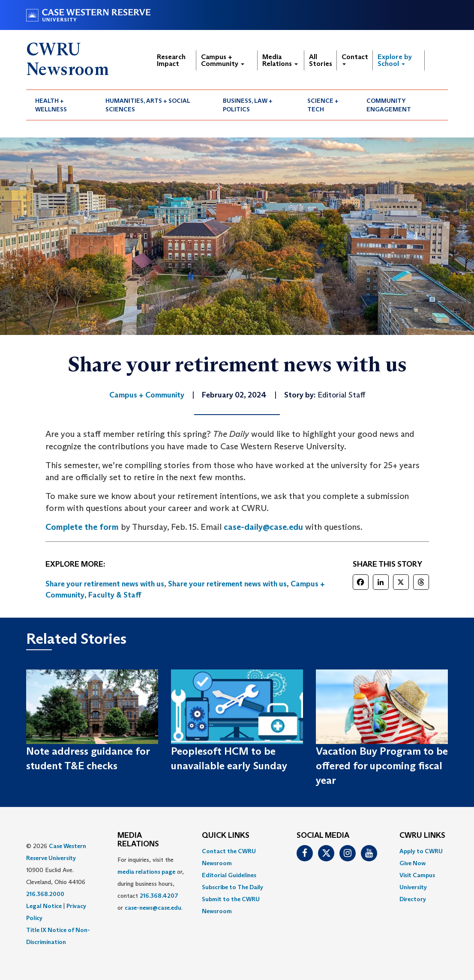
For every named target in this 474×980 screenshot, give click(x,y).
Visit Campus (417, 875)
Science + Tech (323, 105)
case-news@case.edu (153, 908)
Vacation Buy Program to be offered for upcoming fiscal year (382, 766)
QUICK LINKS (226, 836)
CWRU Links (422, 836)
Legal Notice (44, 906)
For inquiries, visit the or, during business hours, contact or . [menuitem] (151, 884)
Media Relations (280, 60)
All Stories (321, 60)
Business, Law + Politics (248, 105)
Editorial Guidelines (229, 875)
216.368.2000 (45, 894)
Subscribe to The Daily (232, 887)
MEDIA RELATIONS (138, 840)
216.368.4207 (159, 896)
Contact (355, 59)
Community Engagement (389, 105)
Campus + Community (223, 60)
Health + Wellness (51, 105)
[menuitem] (61, 105)
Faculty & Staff (115, 595)
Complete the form (82, 527)
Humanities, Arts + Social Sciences (148, 105)
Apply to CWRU (421, 851)
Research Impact (171, 60)
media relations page (146, 872)
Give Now (412, 863)
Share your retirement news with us (105, 584)
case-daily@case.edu (263, 527)
